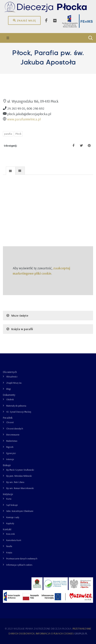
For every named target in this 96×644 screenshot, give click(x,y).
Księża (9, 552)
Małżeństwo (12, 441)
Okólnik (10, 399)
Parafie (9, 546)
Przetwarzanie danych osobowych (22, 558)
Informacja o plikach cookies (19, 565)
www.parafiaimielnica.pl (24, 119)
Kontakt (7, 529)
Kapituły (10, 523)
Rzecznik (11, 534)
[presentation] (11, 171)
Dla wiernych (10, 372)
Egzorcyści (11, 453)
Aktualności (12, 377)
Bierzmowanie (13, 435)
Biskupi (7, 465)
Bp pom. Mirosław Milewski (19, 476)
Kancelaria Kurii (14, 540)
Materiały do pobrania (16, 406)
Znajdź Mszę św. (14, 383)
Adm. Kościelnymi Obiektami (20, 511)
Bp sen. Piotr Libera (15, 482)
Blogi (9, 389)
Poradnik (8, 418)
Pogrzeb (10, 447)
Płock (18, 134)
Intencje (10, 459)
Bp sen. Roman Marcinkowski (20, 488)
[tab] (11, 171)
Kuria (9, 499)
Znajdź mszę (24, 20)
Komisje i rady (13, 517)
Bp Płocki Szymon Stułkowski (20, 470)
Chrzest (10, 422)
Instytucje (8, 494)
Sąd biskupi (12, 505)
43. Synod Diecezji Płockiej (19, 412)
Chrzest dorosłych (15, 429)
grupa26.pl (81, 633)
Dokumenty (9, 395)
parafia (8, 134)
